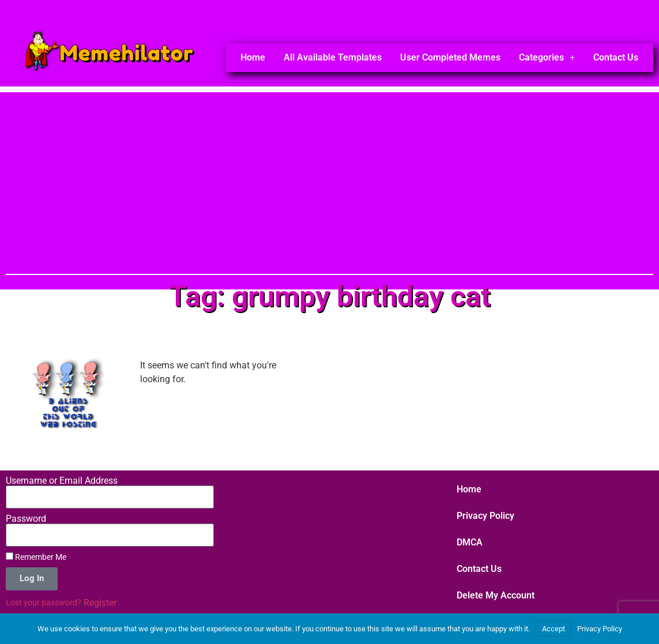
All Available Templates (333, 57)
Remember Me (36, 557)
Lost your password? (44, 602)
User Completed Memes (450, 57)
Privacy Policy (485, 516)
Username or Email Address (62, 481)
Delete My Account (496, 595)
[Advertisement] (329, 173)
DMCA (470, 542)
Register (100, 603)
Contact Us (616, 57)
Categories (547, 58)
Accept (553, 629)
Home (253, 57)
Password (26, 519)
